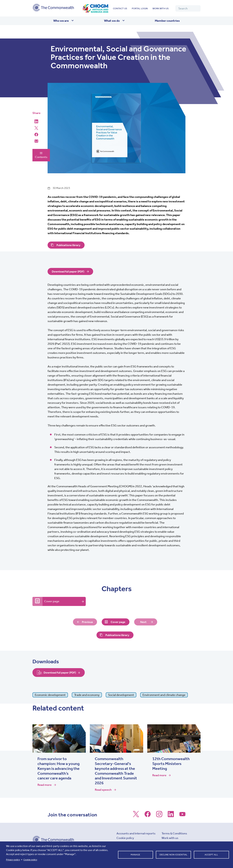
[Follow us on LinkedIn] (171, 816)
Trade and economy (87, 695)
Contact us (120, 8)
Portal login (140, 8)
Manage (135, 855)
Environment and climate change (164, 695)
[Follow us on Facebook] (148, 816)
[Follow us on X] (136, 816)
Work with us (161, 8)
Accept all (211, 855)
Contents (41, 155)
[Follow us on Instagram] (159, 816)
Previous (87, 622)
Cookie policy (125, 838)
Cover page (52, 601)
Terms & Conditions (174, 834)
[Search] (188, 8)
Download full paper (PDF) (69, 272)
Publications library (69, 245)
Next (144, 622)
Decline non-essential (173, 855)
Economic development (50, 695)
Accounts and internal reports (136, 834)
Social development (121, 695)
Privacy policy (13, 860)
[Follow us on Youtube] (182, 816)
